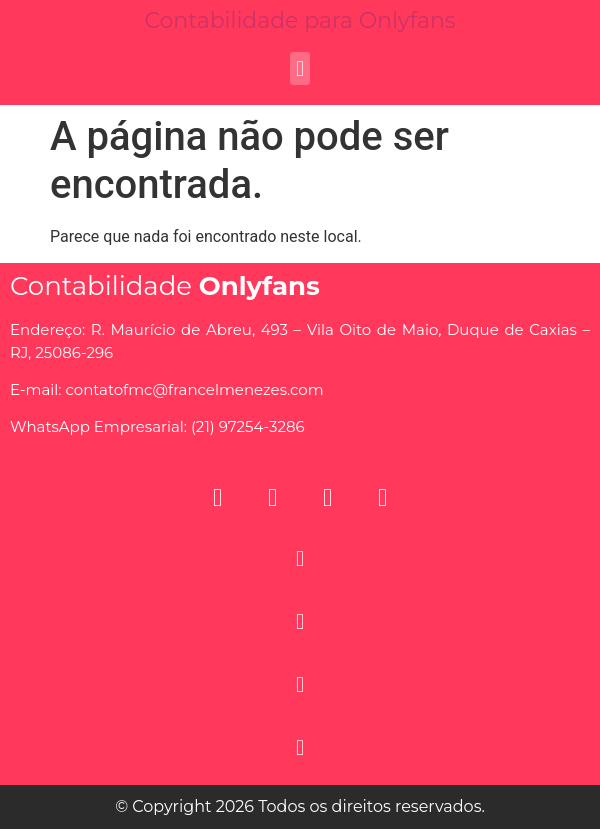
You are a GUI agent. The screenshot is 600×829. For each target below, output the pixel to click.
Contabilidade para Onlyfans (299, 20)
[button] (299, 68)
